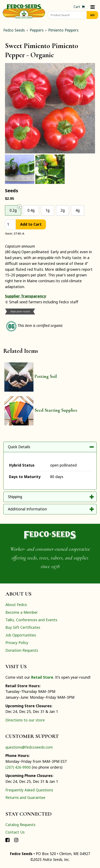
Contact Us (15, 832)
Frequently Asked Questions (29, 790)
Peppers (37, 30)
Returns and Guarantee (25, 797)
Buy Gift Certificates (23, 627)
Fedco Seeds (14, 30)
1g (47, 210)
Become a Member (22, 612)
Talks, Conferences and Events (31, 620)
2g (63, 210)
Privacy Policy (17, 643)
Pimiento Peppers (63, 30)
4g (78, 210)
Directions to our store (25, 720)
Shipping (15, 497)
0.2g (13, 210)
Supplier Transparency (25, 296)
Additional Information (27, 509)
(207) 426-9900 (18, 767)
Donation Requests (22, 650)
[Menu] (93, 7)
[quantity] (10, 225)
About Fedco (16, 605)
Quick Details (19, 447)
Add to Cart (31, 224)
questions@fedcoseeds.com (29, 747)
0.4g (31, 210)
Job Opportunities (21, 635)
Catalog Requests (20, 825)
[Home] (24, 11)
